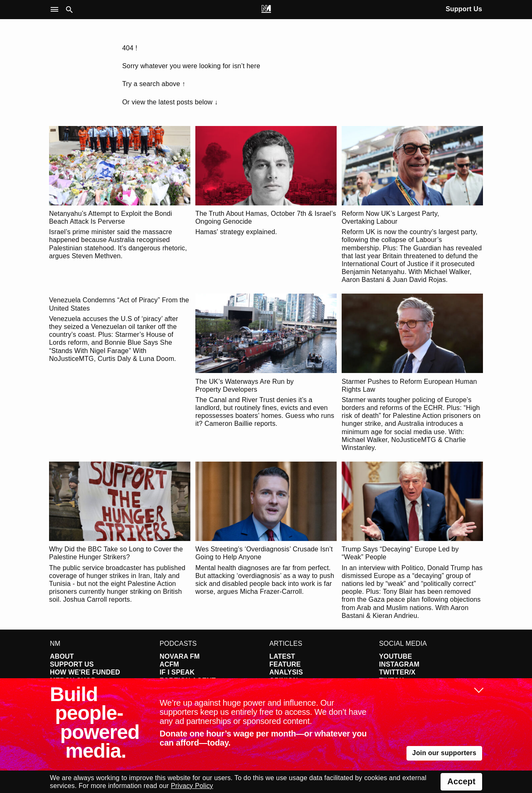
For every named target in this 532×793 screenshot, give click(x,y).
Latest (282, 656)
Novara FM (180, 656)
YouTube (395, 656)
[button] (56, 10)
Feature (285, 664)
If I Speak (177, 672)
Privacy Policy (192, 786)
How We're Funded (85, 672)
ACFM (169, 664)
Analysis (286, 672)
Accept (461, 781)
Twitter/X (397, 672)
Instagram (399, 664)
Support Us (464, 9)
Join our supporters (444, 753)
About (62, 656)
